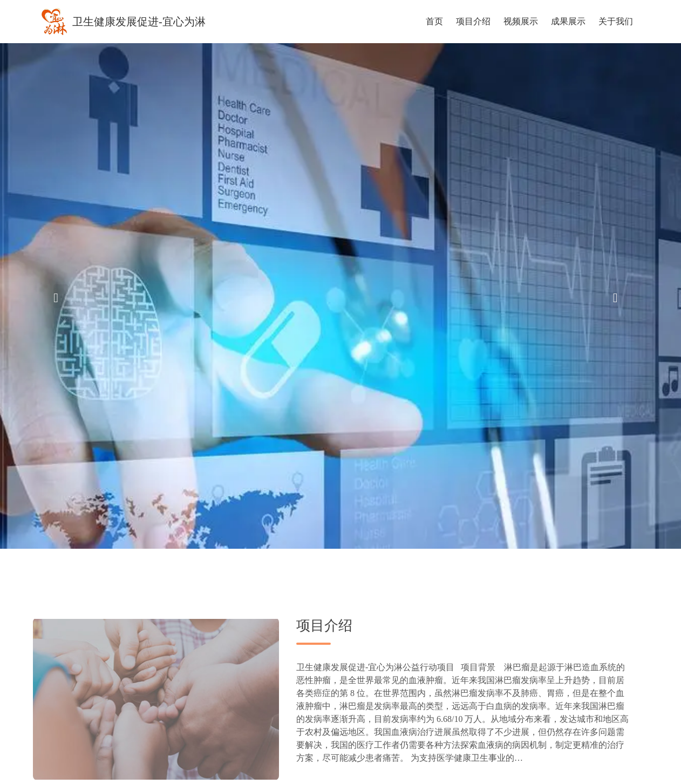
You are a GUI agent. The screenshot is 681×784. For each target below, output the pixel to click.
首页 (434, 21)
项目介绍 (473, 21)
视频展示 (521, 21)
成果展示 (568, 21)
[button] (61, 296)
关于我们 (616, 21)
